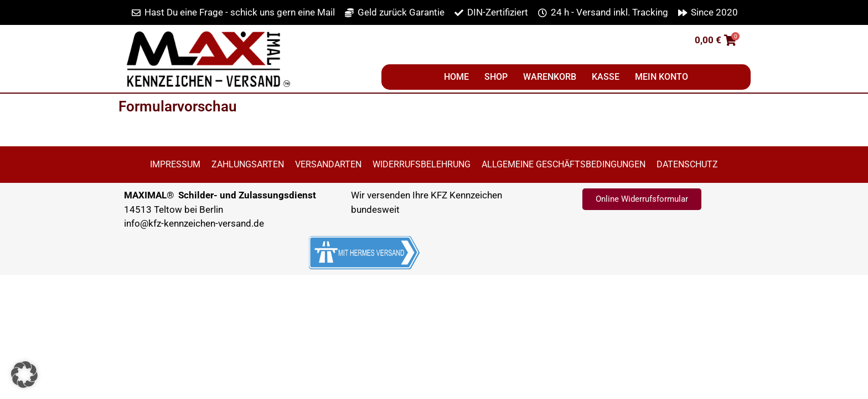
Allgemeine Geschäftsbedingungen (564, 164)
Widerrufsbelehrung (422, 164)
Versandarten (328, 164)
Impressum (175, 164)
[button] (24, 375)
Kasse (606, 77)
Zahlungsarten (248, 164)
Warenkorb (550, 77)
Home (456, 77)
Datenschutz (687, 164)
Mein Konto (662, 77)
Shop (496, 77)
